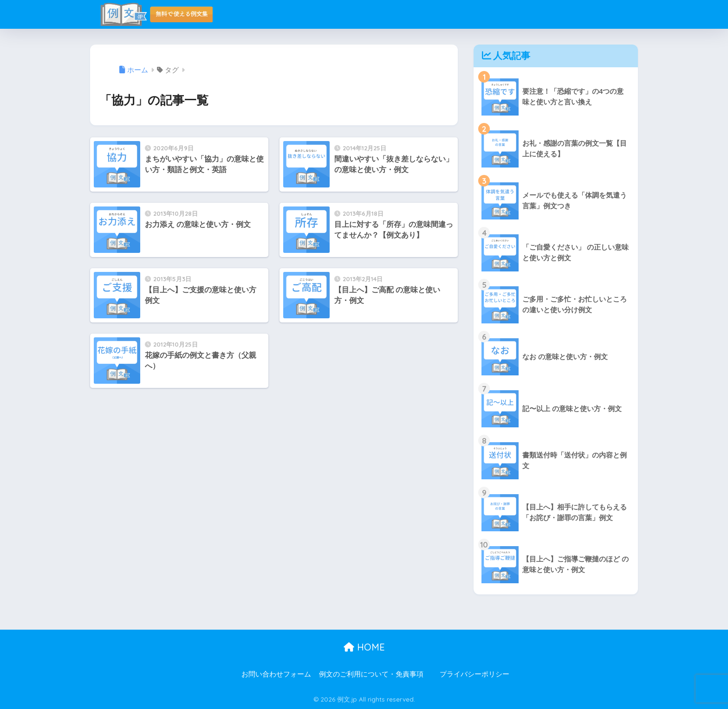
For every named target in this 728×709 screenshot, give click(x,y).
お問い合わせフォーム (276, 674)
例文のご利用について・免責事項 (371, 674)
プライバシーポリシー (474, 674)
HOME (364, 647)
